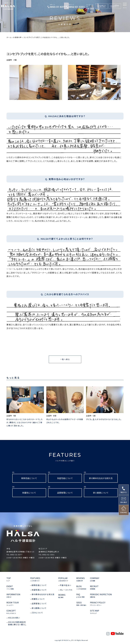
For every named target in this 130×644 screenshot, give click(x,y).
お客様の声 (17, 37)
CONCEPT (11, 612)
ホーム (9, 37)
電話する (124, 492)
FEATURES (65, 457)
